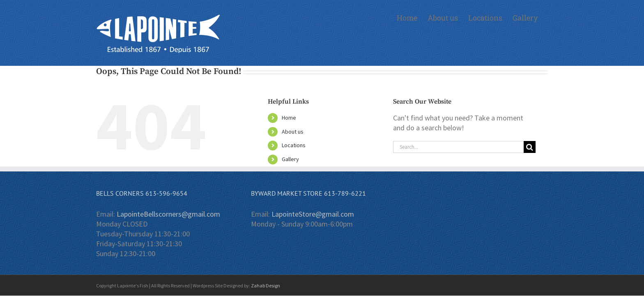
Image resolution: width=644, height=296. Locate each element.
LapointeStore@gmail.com (313, 214)
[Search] (530, 147)
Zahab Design (266, 286)
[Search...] (458, 147)
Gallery (290, 159)
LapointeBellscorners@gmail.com (168, 214)
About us (293, 132)
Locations (294, 145)
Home (289, 118)
